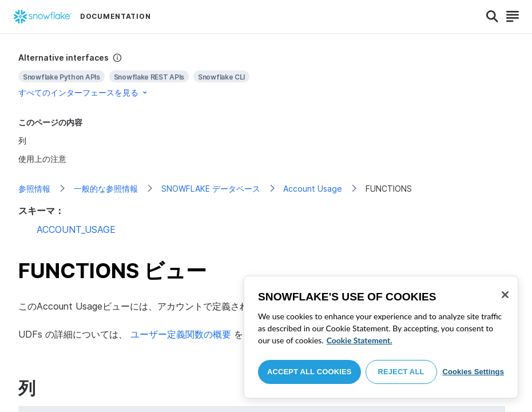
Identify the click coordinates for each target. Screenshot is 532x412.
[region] (381, 337)
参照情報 (34, 189)
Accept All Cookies (309, 372)
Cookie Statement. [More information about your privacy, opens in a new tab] (360, 340)
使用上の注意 (42, 159)
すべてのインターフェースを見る (84, 92)
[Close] (505, 295)
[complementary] (266, 75)
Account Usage (313, 189)
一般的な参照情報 (106, 189)
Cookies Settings (473, 372)
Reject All (401, 372)
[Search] (492, 17)
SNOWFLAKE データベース (211, 189)
